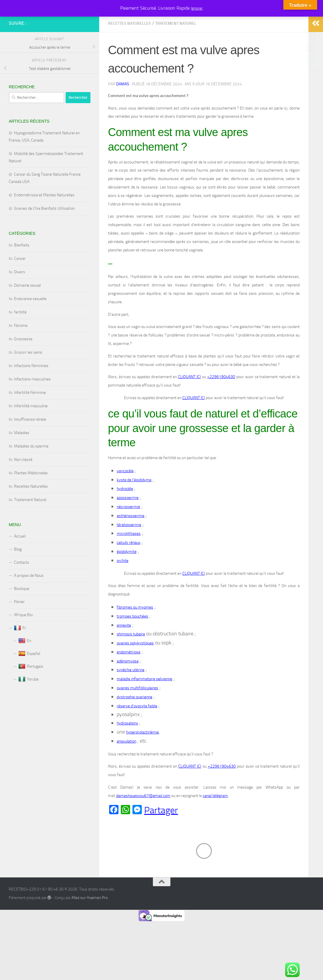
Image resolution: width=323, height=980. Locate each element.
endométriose (129, 678)
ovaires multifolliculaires (137, 714)
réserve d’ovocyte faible (137, 732)
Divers (20, 298)
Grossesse (23, 365)
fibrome (21, 352)
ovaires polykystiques (135, 669)
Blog (18, 576)
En (25, 667)
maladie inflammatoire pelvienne (144, 705)
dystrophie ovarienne (135, 723)
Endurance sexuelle (30, 325)
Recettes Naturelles (129, 50)
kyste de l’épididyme (134, 506)
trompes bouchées (132, 643)
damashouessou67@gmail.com (143, 822)
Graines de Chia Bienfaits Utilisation (44, 235)
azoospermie (128, 524)
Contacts (22, 589)
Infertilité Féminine (30, 419)
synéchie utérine (131, 696)
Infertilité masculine (31, 432)
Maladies (22, 459)
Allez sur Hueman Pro (90, 924)
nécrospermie (128, 533)
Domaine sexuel (27, 312)
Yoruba (28, 706)
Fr (20, 654)
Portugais (31, 693)
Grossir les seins (28, 379)
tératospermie (129, 551)
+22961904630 (221, 403)
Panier (19, 628)
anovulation (126, 767)
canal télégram (215, 822)
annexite (124, 651)
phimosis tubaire (131, 660)
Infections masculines (32, 405)
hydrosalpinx (127, 749)
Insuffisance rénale (30, 446)
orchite (123, 587)
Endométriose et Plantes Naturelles (44, 221)
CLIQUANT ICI (189, 403)
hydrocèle (125, 515)
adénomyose (128, 687)
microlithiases (129, 560)
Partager (161, 836)
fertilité (20, 338)
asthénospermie (131, 542)
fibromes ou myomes (135, 633)
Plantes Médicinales (31, 499)
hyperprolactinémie (142, 758)
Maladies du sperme (31, 472)
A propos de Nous (29, 602)
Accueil (20, 562)
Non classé (23, 486)
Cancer (20, 285)
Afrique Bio (23, 641)
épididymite (127, 578)
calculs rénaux (129, 569)
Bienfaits (22, 271)
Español (29, 680)
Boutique (22, 615)
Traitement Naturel (176, 50)
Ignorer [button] (197, 8)
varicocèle (125, 497)
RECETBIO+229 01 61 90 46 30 (34, 20)
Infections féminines (31, 392)
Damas (123, 110)
